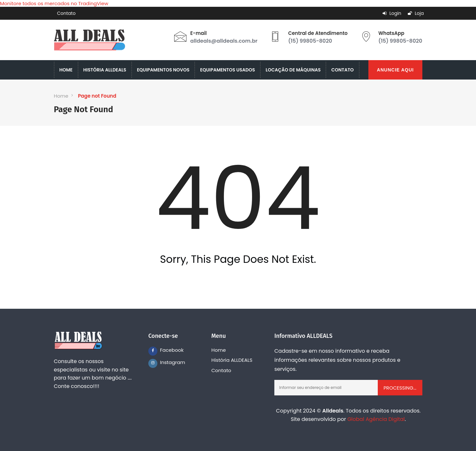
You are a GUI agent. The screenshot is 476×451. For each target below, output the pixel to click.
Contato (66, 13)
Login (392, 13)
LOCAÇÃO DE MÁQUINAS (293, 70)
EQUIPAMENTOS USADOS (227, 70)
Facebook (164, 350)
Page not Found (97, 96)
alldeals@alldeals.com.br (224, 41)
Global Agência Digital (376, 419)
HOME (66, 70)
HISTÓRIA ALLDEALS (105, 70)
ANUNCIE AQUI (395, 70)
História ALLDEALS (232, 360)
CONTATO (342, 70)
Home (61, 96)
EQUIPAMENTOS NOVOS (163, 70)
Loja (416, 13)
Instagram (164, 362)
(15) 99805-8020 (310, 41)
